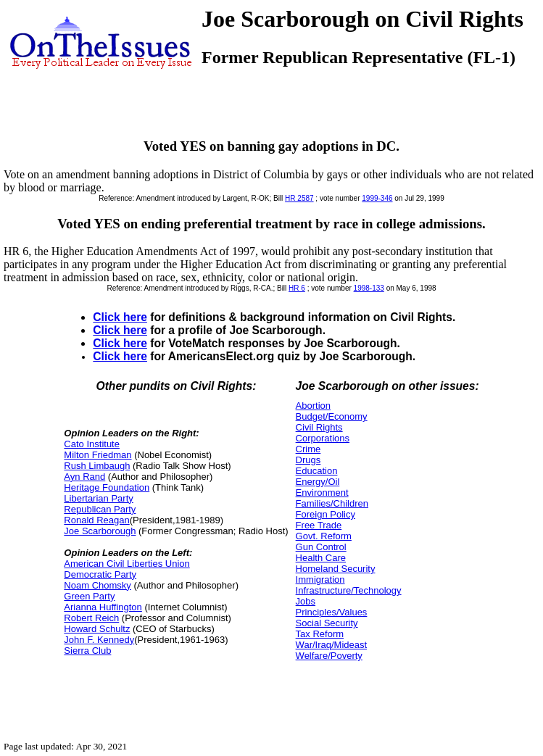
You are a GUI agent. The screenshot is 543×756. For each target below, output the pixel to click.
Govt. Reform (324, 536)
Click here (120, 317)
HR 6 (297, 288)
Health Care (321, 558)
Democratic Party (100, 574)
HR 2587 (299, 198)
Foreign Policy (326, 514)
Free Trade (319, 525)
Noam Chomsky (97, 585)
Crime (308, 449)
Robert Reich (91, 618)
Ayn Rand (84, 477)
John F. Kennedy (99, 640)
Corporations (323, 438)
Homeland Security (336, 569)
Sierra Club (87, 651)
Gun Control (321, 547)
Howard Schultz (97, 629)
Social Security (327, 623)
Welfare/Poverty (329, 656)
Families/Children (332, 503)
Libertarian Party (98, 498)
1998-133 (369, 288)
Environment (322, 493)
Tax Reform (320, 634)
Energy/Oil (318, 482)
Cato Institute (92, 444)
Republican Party (100, 509)
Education (317, 471)
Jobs (306, 601)
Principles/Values (332, 612)
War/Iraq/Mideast (332, 645)
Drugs (308, 460)
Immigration (320, 580)
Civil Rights (319, 427)
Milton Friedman (98, 455)
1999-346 (377, 198)
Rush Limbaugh (97, 466)
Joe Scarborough (100, 531)
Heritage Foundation (107, 487)
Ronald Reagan (96, 520)
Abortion (313, 406)
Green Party (89, 596)
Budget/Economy (332, 416)
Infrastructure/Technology (349, 590)
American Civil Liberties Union (127, 564)
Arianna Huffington (103, 607)
